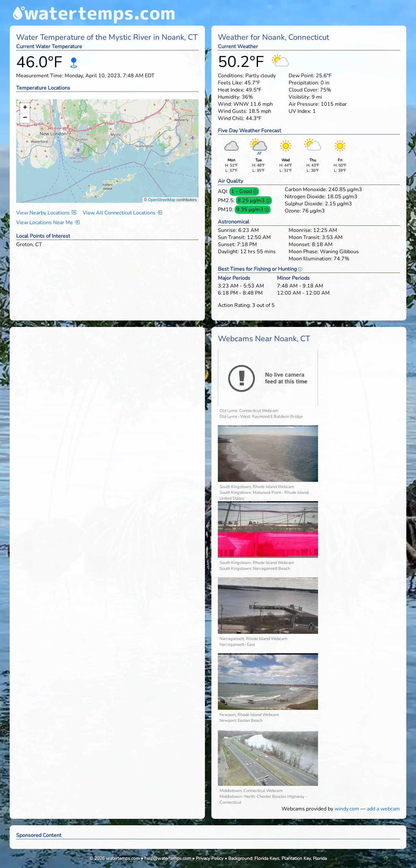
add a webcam (383, 809)
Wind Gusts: (233, 111)
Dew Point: (302, 76)
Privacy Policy (210, 858)
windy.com (347, 809)
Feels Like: (230, 83)
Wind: (225, 104)
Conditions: (231, 76)
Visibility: (299, 97)
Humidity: (229, 97)
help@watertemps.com (168, 858)
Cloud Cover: (304, 90)
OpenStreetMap (162, 200)
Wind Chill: (231, 118)
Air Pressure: (304, 104)
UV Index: (300, 111)
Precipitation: (304, 83)
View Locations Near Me (48, 222)
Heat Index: (231, 90)
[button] (107, 145)
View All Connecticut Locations (122, 213)
